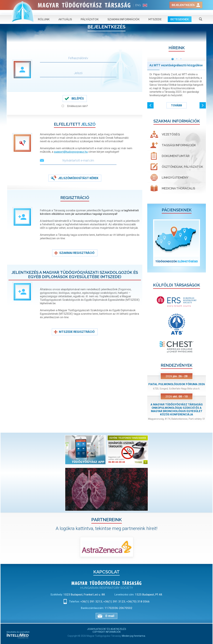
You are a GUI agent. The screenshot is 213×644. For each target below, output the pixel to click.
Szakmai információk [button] (124, 15)
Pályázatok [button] (90, 15)
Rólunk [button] (44, 15)
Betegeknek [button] (180, 15)
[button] (150, 105)
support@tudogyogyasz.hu (71, 152)
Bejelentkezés (183, 5)
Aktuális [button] (65, 15)
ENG (138, 5)
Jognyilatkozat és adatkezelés (107, 629)
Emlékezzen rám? (77, 106)
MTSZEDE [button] (155, 15)
